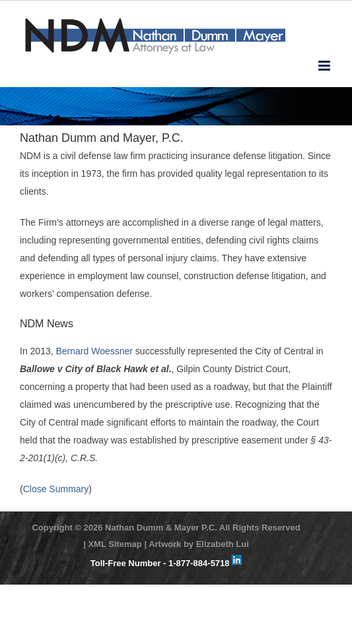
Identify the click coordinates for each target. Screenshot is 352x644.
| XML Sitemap (113, 544)
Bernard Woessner (94, 351)
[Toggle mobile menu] (325, 66)
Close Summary (56, 489)
